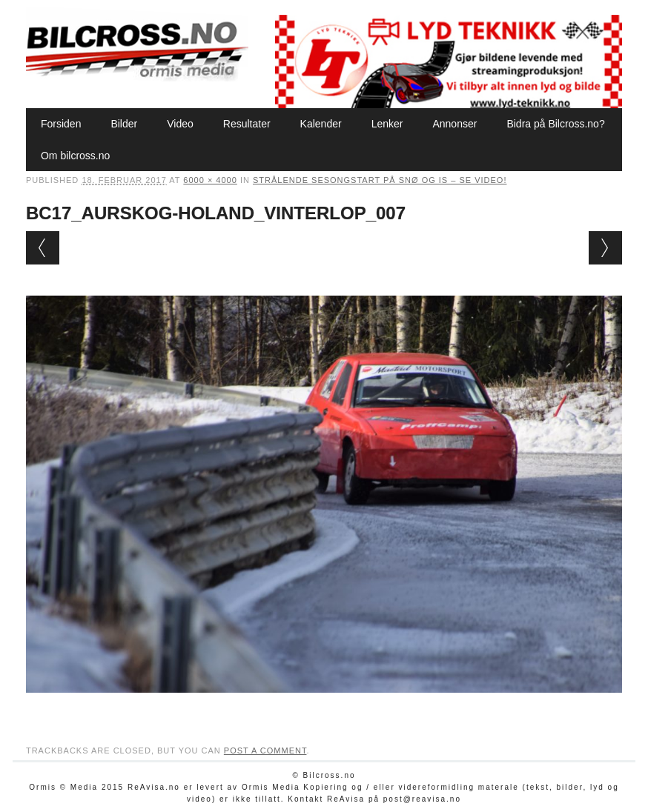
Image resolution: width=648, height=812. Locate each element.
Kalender (321, 124)
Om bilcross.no (75, 156)
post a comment (265, 751)
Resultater (247, 124)
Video (180, 124)
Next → (605, 248)
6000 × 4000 (210, 180)
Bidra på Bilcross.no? (555, 124)
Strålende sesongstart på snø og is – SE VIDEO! (380, 180)
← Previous (43, 248)
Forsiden (61, 124)
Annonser (454, 124)
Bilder (124, 124)
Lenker (387, 124)
